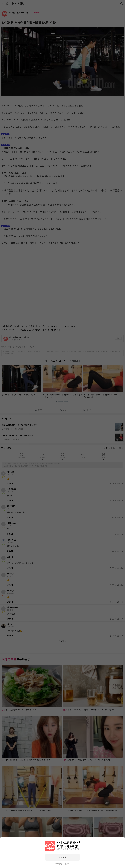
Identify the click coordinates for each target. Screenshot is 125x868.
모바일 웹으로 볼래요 (62, 864)
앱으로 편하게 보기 (62, 857)
